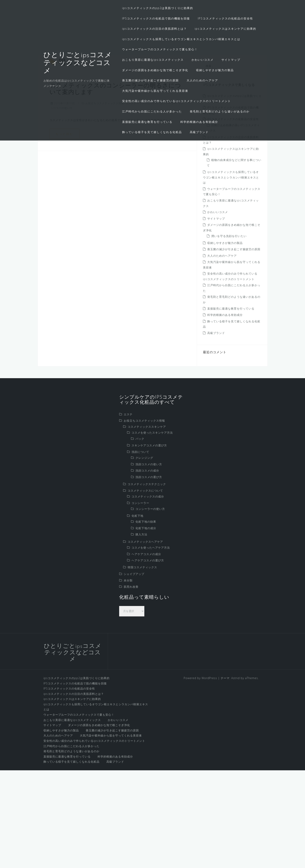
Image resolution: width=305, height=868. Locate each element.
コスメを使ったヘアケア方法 (151, 645)
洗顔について (140, 549)
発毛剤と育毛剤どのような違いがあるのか (220, 111)
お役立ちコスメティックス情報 (105, 201)
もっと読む (65, 231)
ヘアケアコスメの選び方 (148, 658)
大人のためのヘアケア (202, 80)
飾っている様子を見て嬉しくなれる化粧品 (152, 132)
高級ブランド (199, 132)
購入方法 (141, 632)
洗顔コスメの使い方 (149, 562)
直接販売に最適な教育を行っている (147, 122)
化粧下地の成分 (146, 626)
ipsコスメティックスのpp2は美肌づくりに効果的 (158, 8)
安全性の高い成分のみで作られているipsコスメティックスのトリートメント (176, 101)
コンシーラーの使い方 (150, 606)
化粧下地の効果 (146, 619)
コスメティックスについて (142, 201)
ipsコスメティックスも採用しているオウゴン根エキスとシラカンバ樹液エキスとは (181, 39)
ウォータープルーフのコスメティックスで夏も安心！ (160, 49)
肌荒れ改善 (131, 684)
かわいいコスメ (203, 60)
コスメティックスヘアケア (145, 639)
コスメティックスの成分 (148, 594)
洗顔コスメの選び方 (149, 574)
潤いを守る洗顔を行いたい (229, 334)
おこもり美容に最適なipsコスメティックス (153, 60)
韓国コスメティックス (142, 665)
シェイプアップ (134, 672)
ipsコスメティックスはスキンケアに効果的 (225, 29)
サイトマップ (231, 60)
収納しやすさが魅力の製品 (215, 70)
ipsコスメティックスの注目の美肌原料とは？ (154, 29)
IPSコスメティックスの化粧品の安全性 (225, 18)
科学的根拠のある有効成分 (199, 122)
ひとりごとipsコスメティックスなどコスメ (78, 63)
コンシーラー (168, 201)
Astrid (235, 776)
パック (140, 536)
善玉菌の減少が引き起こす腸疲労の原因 (150, 80)
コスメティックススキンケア (147, 524)
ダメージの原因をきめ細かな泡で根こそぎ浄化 (155, 70)
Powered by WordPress (200, 776)
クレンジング (144, 555)
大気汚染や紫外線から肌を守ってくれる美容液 (155, 91)
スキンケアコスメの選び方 (149, 543)
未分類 (128, 678)
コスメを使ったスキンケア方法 (152, 530)
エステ (128, 512)
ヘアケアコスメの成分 (146, 651)
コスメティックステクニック (147, 582)
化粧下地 (137, 613)
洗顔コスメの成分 (147, 568)
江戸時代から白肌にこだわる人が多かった (152, 111)
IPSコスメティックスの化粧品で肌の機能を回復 (156, 18)
